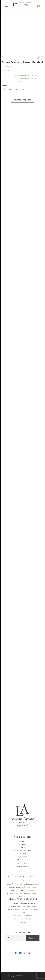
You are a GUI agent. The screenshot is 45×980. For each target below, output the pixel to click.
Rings (22, 841)
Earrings (22, 848)
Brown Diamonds (27, 79)
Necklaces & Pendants (22, 851)
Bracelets (22, 844)
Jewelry (16, 75)
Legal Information (22, 866)
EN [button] (39, 6)
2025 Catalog (22, 863)
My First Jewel (23, 860)
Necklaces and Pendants (29, 75)
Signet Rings (23, 857)
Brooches (23, 854)
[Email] (16, 938)
